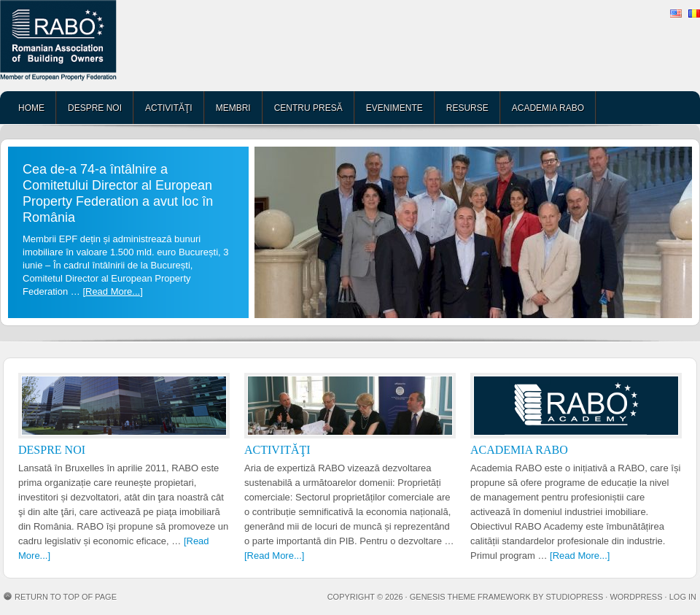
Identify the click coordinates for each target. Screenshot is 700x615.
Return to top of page (66, 597)
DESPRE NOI (95, 108)
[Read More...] (112, 291)
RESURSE (467, 108)
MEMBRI (233, 108)
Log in (683, 597)
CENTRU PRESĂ (308, 108)
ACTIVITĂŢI (169, 108)
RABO (113, 46)
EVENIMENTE (394, 108)
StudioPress (574, 597)
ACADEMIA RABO (548, 108)
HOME (31, 108)
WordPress (636, 597)
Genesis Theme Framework (470, 597)
